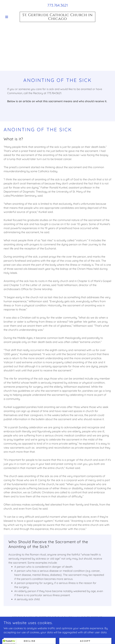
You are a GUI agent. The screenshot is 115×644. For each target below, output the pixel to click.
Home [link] (57, 637)
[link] (57, 17)
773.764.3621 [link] (57, 5)
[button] (12, 17)
